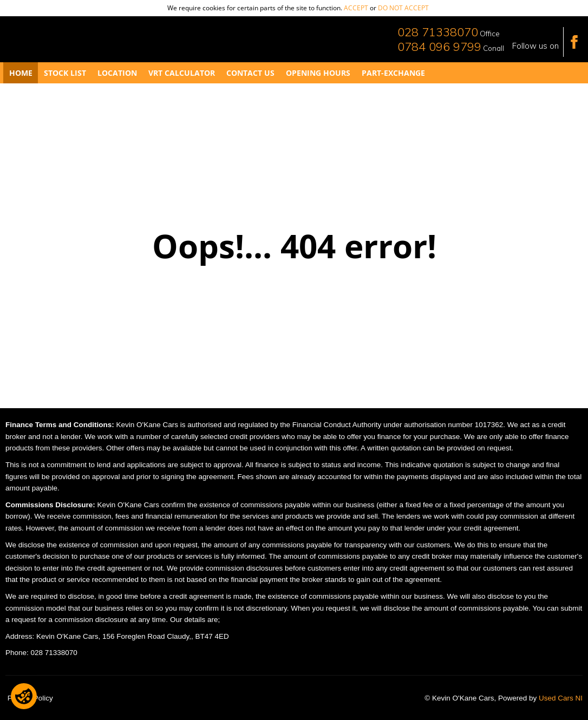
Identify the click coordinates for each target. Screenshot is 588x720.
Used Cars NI (561, 698)
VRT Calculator (182, 73)
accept (356, 8)
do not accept (403, 8)
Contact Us (250, 73)
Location (117, 73)
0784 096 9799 (439, 47)
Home (21, 73)
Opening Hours (318, 73)
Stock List (65, 73)
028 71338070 (438, 32)
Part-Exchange (393, 73)
